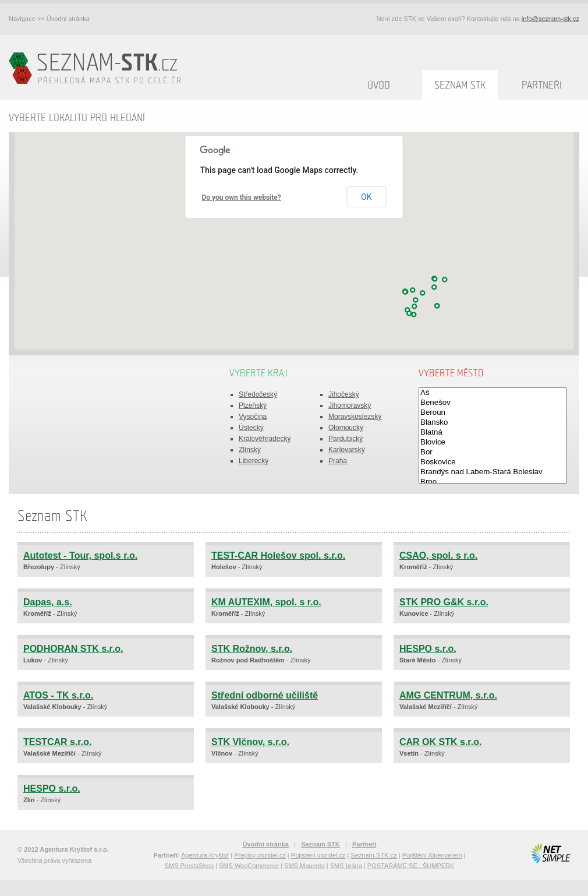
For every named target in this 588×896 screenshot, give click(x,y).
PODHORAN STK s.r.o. (73, 649)
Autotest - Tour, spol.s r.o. (80, 555)
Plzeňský (253, 405)
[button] (415, 306)
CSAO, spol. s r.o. (438, 555)
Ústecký (251, 428)
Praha (338, 461)
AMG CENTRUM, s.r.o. (448, 695)
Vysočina (253, 417)
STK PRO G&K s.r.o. (444, 602)
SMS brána (346, 866)
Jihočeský (344, 394)
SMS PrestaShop (189, 866)
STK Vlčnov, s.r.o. (250, 742)
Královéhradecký (265, 439)
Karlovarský (347, 450)
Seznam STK (460, 85)
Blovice (493, 442)
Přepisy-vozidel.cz (260, 855)
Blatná (493, 433)
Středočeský (258, 394)
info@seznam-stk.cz (550, 19)
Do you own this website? (242, 197)
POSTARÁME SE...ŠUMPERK (411, 866)
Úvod (379, 85)
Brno (493, 482)
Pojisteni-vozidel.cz (318, 855)
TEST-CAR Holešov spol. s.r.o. (278, 555)
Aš (493, 393)
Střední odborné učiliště (265, 695)
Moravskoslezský (355, 417)
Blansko (493, 423)
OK (366, 197)
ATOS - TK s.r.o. (58, 695)
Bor (493, 452)
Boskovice (493, 462)
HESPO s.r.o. (428, 649)
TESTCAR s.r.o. (57, 742)
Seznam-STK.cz (373, 855)
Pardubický (346, 439)
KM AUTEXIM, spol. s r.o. (266, 602)
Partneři (542, 85)
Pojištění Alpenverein (432, 855)
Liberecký (254, 461)
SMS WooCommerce (249, 866)
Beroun (493, 413)
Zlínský (250, 450)
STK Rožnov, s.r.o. (252, 649)
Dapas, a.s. (48, 602)
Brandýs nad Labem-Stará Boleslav (493, 472)
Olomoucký (346, 428)
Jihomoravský (350, 405)
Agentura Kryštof (205, 855)
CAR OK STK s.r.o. (440, 742)
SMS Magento (304, 866)
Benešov (493, 403)
